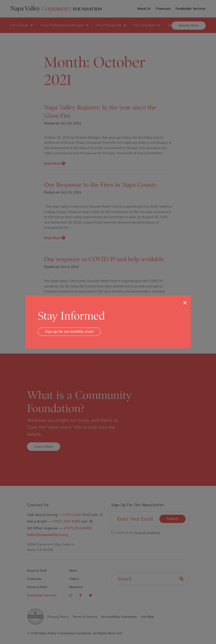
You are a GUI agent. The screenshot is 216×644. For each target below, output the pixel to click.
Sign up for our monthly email (69, 331)
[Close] (185, 303)
